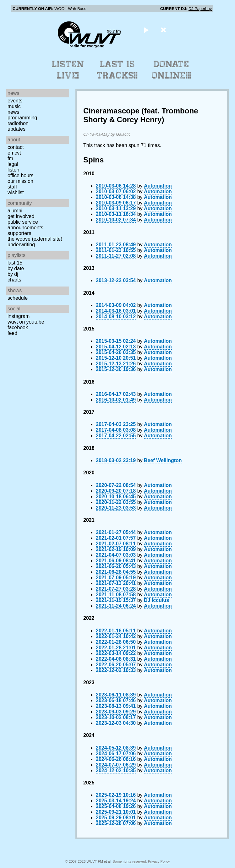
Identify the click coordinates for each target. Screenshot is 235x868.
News (13, 112)
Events (15, 101)
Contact (16, 147)
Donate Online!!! (172, 70)
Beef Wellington (163, 460)
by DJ (13, 274)
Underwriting (21, 245)
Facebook (18, 328)
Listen (13, 170)
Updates (16, 129)
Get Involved (21, 216)
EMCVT (14, 153)
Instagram (19, 316)
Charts (14, 280)
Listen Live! (68, 70)
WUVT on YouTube (26, 322)
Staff (12, 187)
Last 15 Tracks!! (117, 70)
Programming (22, 118)
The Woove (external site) (35, 239)
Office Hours (20, 175)
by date (16, 268)
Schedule (18, 298)
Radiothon (18, 123)
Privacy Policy (159, 861)
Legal (13, 164)
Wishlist (16, 192)
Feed (12, 333)
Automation (158, 186)
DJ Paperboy (200, 9)
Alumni (15, 211)
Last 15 (15, 263)
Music (14, 106)
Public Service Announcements (25, 225)
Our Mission (20, 181)
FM (10, 158)
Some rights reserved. (130, 861)
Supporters (19, 233)
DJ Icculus (156, 600)
